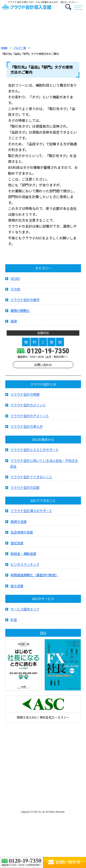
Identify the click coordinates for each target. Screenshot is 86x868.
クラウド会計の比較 (25, 490)
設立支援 (17, 588)
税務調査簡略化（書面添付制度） (35, 577)
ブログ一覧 (20, 48)
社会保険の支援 (22, 534)
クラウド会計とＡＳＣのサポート (35, 452)
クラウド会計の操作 (25, 302)
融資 (14, 323)
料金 (14, 622)
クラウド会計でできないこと (31, 479)
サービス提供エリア (25, 611)
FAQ (43, 635)
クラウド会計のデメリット (30, 418)
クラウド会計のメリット (28, 407)
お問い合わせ (43, 367)
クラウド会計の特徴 (25, 396)
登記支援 (17, 545)
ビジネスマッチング (25, 566)
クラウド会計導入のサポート (31, 513)
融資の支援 (19, 523)
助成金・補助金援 (23, 556)
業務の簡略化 (20, 312)
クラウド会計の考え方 (27, 429)
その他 (15, 291)
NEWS (15, 280)
